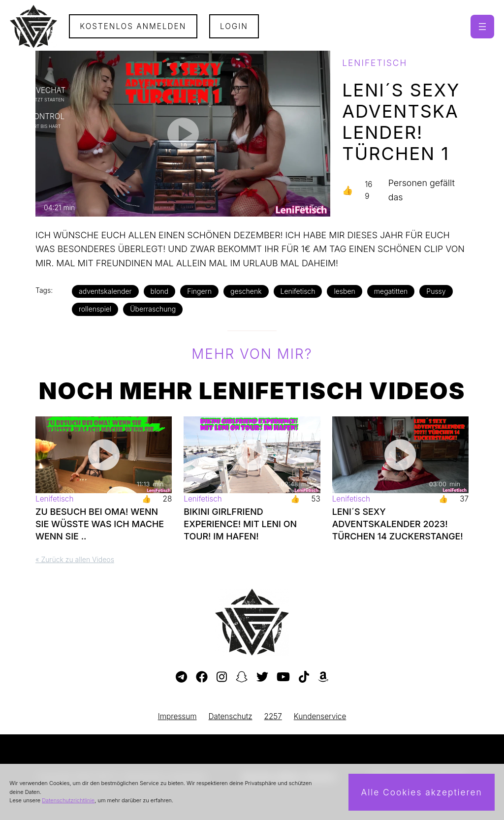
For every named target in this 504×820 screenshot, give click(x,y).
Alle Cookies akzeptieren (421, 792)
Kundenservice (320, 716)
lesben (344, 291)
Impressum (177, 716)
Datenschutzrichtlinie (68, 800)
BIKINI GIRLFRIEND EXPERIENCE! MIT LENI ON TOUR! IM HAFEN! (240, 524)
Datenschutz (231, 716)
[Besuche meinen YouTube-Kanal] (283, 677)
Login (234, 26)
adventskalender (105, 291)
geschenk (246, 291)
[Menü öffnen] (482, 27)
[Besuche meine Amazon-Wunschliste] (323, 677)
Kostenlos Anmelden (133, 26)
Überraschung (153, 309)
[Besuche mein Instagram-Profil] (222, 677)
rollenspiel (95, 309)
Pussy (436, 291)
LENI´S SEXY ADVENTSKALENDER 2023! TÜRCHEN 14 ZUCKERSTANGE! (398, 524)
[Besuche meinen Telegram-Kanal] (181, 677)
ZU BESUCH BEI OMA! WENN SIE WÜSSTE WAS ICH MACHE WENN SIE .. (100, 524)
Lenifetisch (298, 291)
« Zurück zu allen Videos (75, 559)
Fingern (199, 291)
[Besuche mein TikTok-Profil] (304, 677)
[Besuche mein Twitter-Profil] (262, 677)
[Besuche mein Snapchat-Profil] (242, 677)
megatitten (391, 291)
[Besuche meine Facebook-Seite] (202, 677)
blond (160, 291)
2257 (273, 716)
